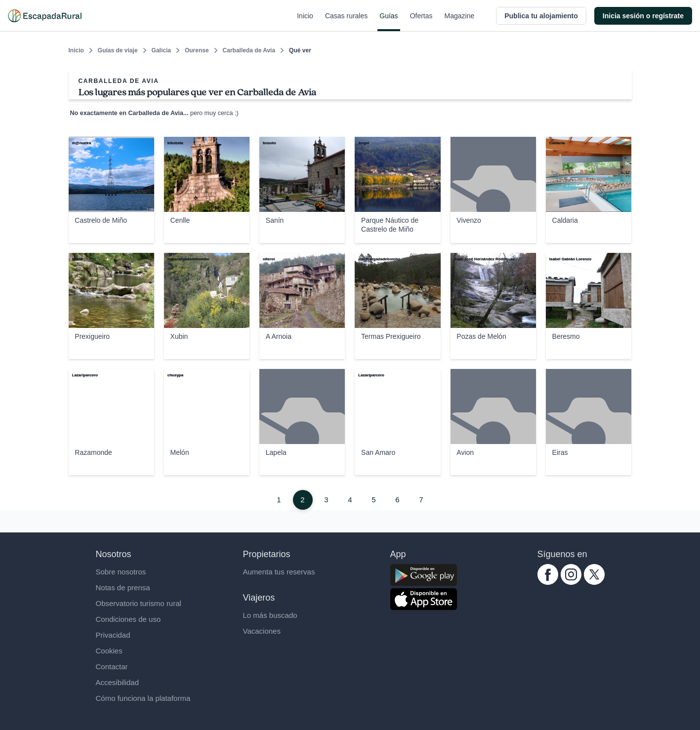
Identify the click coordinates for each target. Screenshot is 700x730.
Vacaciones (262, 631)
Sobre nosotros (121, 572)
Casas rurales (346, 22)
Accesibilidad (118, 682)
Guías (389, 22)
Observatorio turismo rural (139, 603)
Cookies (109, 651)
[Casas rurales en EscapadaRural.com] (45, 16)
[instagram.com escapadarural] (571, 582)
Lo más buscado (270, 615)
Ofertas (421, 22)
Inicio (305, 22)
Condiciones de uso (128, 619)
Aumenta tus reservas (279, 572)
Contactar (112, 667)
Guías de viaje (118, 50)
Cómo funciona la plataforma (143, 698)
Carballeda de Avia (249, 50)
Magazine (460, 22)
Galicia (161, 50)
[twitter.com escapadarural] (594, 582)
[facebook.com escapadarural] (548, 582)
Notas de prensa (123, 588)
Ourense (197, 50)
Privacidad (113, 635)
